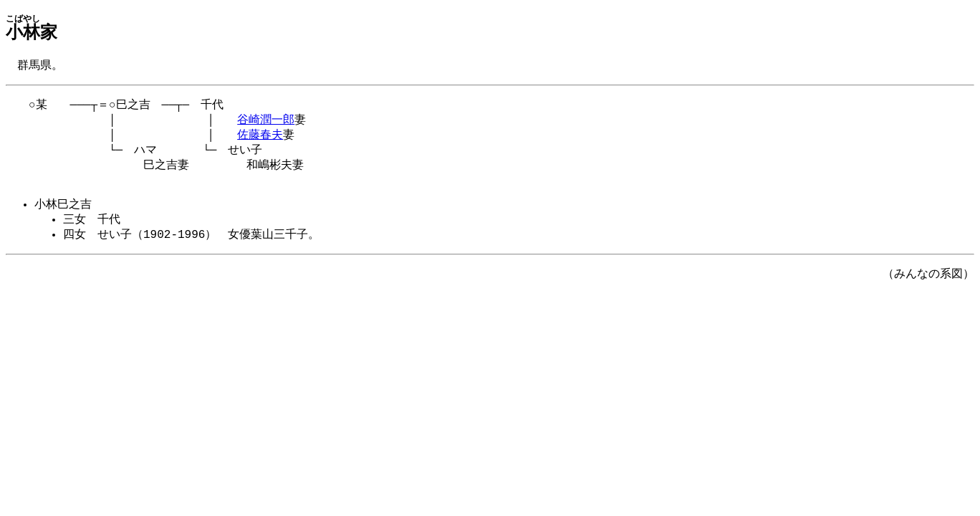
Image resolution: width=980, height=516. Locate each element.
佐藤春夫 (260, 140)
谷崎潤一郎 (266, 123)
